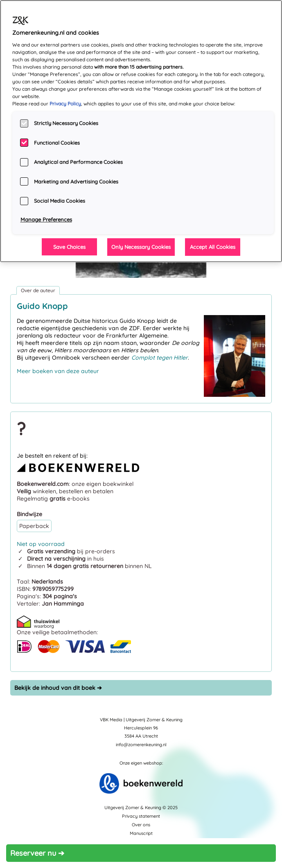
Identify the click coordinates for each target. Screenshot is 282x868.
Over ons (141, 825)
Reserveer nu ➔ (37, 853)
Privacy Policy (65, 104)
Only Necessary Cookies (141, 247)
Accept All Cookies (213, 247)
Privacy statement (141, 816)
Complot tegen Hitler (160, 358)
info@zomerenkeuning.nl (141, 745)
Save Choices (69, 247)
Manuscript (141, 833)
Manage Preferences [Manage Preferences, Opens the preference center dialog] (46, 219)
